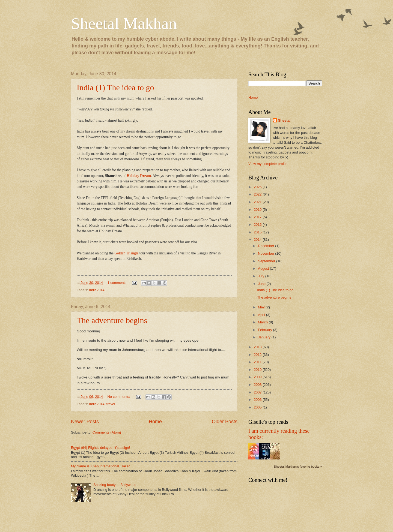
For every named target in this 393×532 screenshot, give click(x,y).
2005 (258, 407)
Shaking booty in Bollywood (115, 485)
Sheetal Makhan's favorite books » (298, 467)
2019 (258, 210)
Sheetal (284, 120)
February (265, 330)
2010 (258, 370)
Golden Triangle (126, 253)
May (262, 307)
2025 (258, 187)
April (262, 315)
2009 (258, 377)
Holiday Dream (139, 176)
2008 (258, 385)
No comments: (119, 397)
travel (111, 404)
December (267, 246)
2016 (258, 225)
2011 (258, 362)
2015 (258, 232)
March (263, 322)
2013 (258, 347)
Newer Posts (85, 422)
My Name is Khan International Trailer (100, 466)
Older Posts (225, 422)
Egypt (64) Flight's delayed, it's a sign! (100, 448)
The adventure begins (112, 320)
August (264, 268)
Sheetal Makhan (124, 23)
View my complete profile (268, 164)
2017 (258, 217)
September (267, 261)
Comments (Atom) (107, 432)
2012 (258, 355)
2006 (258, 400)
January (265, 337)
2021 (258, 202)
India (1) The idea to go (115, 87)
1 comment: (117, 283)
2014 (258, 240)
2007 (258, 392)
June (262, 284)
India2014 (97, 290)
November (267, 253)
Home (155, 422)
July (261, 276)
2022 (258, 194)
